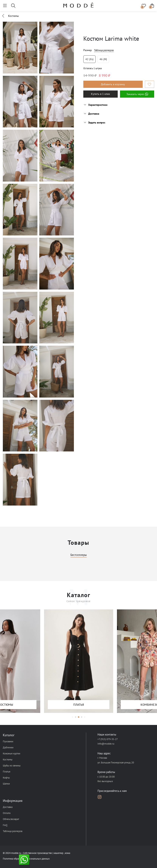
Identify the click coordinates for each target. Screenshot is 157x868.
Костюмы (8, 760)
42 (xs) (89, 59)
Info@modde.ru (106, 744)
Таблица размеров (104, 50)
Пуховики (8, 741)
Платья (7, 772)
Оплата (7, 813)
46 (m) (103, 59)
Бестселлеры (79, 555)
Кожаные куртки (12, 753)
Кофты (6, 778)
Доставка (8, 807)
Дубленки (8, 747)
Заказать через (137, 94)
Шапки (6, 784)
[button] (72, 717)
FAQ (5, 825)
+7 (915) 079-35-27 (108, 739)
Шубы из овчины (12, 766)
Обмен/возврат (11, 819)
